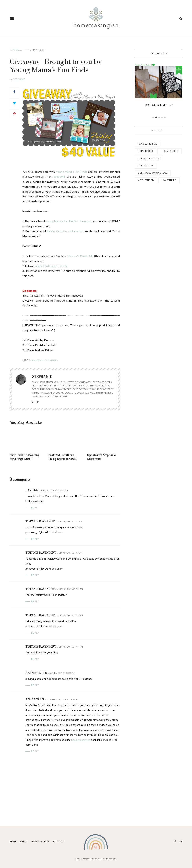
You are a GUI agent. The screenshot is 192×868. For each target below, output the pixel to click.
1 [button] (153, 117)
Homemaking (169, 180)
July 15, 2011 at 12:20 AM (54, 490)
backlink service (81, 740)
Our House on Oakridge (153, 173)
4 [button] (162, 117)
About (24, 842)
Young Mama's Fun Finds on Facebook (69, 221)
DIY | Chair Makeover (158, 105)
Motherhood (146, 180)
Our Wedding (146, 166)
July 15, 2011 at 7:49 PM (70, 522)
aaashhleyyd (36, 673)
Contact (58, 842)
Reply (35, 508)
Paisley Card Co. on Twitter (50, 266)
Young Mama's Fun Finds (72, 172)
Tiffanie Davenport (41, 521)
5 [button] (165, 117)
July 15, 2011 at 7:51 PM (70, 589)
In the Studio (50, 360)
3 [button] (159, 117)
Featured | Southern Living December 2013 (62, 457)
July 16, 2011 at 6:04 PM (61, 673)
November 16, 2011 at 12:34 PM (62, 700)
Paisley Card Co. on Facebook (65, 231)
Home (13, 842)
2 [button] (156, 117)
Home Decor (145, 151)
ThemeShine (111, 859)
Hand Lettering (147, 144)
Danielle (32, 490)
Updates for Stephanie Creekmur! (101, 457)
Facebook (58, 177)
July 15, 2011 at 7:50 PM (71, 553)
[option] (159, 86)
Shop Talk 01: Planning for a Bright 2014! (24, 457)
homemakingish (90, 859)
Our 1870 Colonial (149, 158)
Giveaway (16, 50)
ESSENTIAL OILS (41, 842)
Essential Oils (169, 151)
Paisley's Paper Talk (81, 256)
